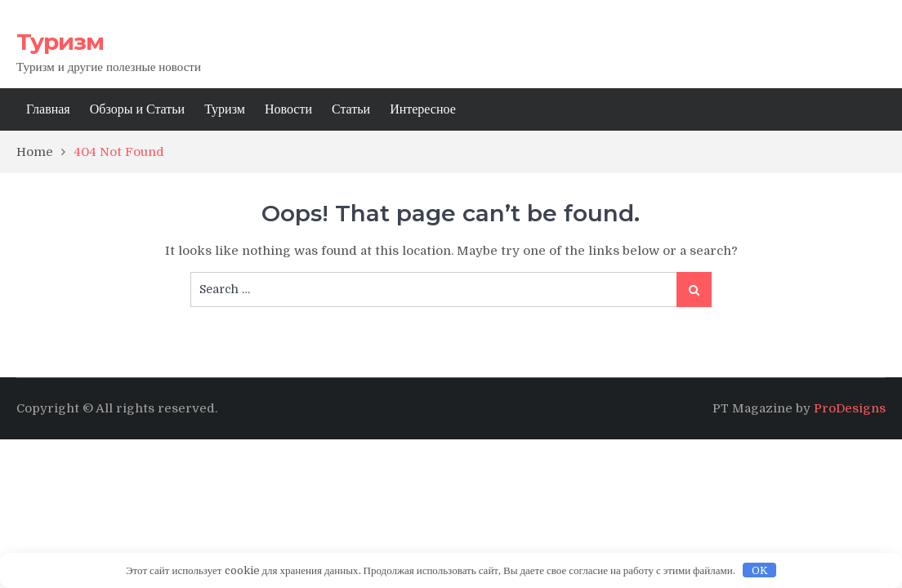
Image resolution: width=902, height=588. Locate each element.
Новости (288, 109)
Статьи (351, 109)
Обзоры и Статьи (137, 109)
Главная (48, 109)
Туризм (60, 42)
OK (760, 570)
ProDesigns (850, 408)
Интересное (423, 109)
